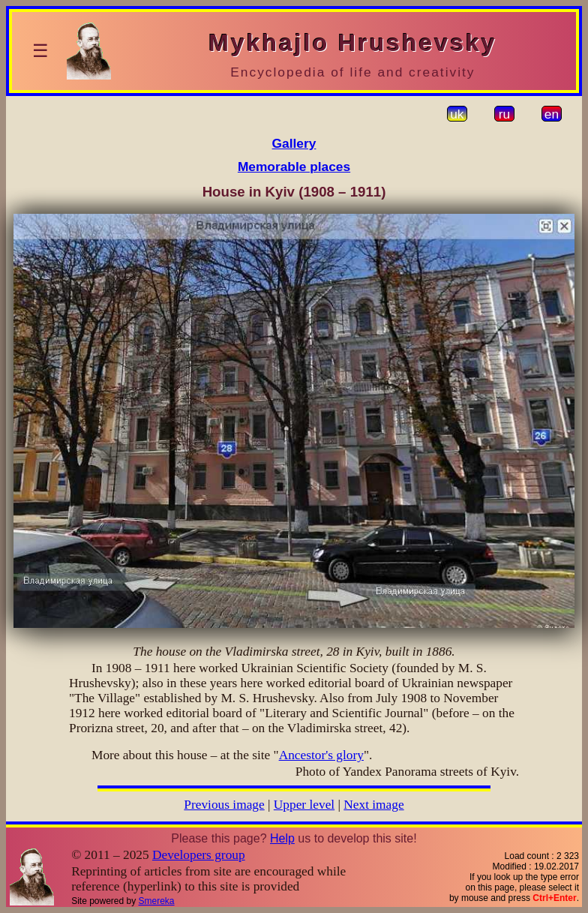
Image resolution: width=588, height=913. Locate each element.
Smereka (157, 901)
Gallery (294, 143)
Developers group (199, 855)
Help (282, 838)
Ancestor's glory (321, 755)
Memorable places (294, 167)
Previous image (224, 805)
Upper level (304, 805)
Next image (373, 805)
